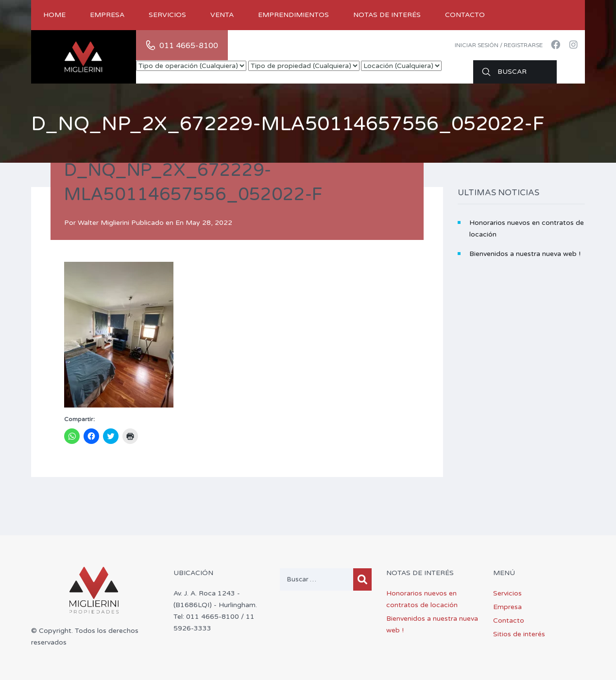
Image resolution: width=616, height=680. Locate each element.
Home (54, 15)
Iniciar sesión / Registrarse (499, 45)
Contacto (465, 15)
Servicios (167, 15)
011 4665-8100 (189, 46)
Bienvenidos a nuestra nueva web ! (525, 254)
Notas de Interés (387, 15)
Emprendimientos (293, 15)
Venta (222, 15)
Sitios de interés (519, 634)
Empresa (107, 15)
